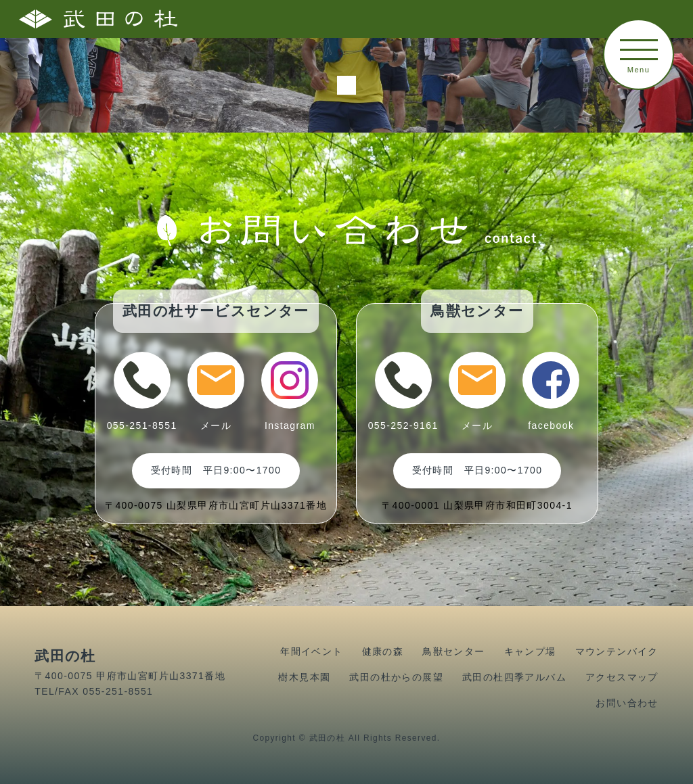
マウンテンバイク (617, 651)
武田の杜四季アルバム (514, 677)
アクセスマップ (622, 677)
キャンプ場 (530, 651)
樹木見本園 (304, 677)
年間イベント (311, 651)
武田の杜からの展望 (396, 677)
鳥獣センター (453, 651)
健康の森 (383, 651)
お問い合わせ (627, 703)
